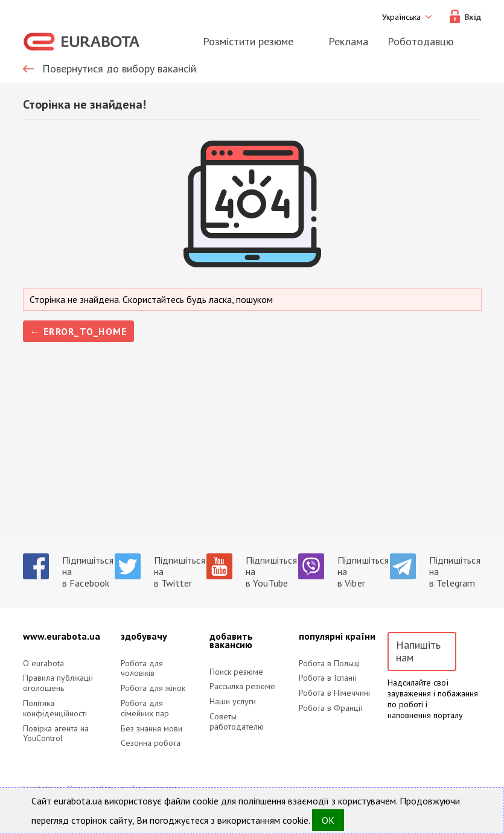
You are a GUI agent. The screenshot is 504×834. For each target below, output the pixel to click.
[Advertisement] (252, 451)
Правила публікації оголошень (58, 683)
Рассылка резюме (242, 686)
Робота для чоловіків (142, 669)
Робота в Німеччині (334, 693)
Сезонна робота (151, 743)
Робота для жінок (153, 688)
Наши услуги (233, 702)
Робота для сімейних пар (145, 708)
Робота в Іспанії (328, 678)
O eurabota (43, 664)
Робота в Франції (331, 708)
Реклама (348, 41)
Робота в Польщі (329, 664)
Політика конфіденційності (55, 708)
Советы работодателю (237, 722)
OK (328, 820)
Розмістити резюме (248, 41)
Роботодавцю (420, 41)
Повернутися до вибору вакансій (119, 69)
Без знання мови (152, 729)
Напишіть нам (418, 651)
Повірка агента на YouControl (56, 734)
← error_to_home (79, 331)
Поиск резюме (236, 672)
